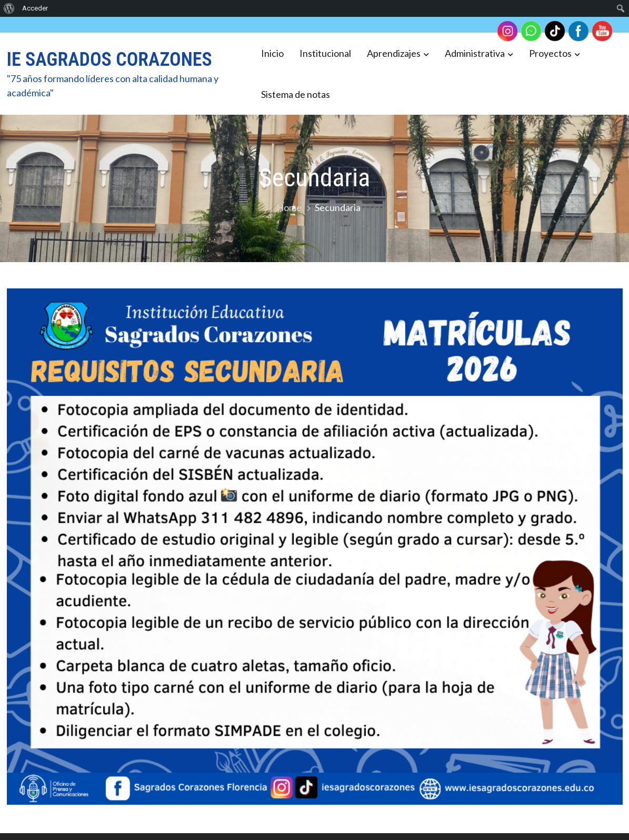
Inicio (272, 53)
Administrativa (475, 53)
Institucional (325, 53)
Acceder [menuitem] (35, 8)
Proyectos (550, 53)
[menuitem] (9, 8)
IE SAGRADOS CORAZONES (109, 59)
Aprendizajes (394, 53)
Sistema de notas (296, 94)
